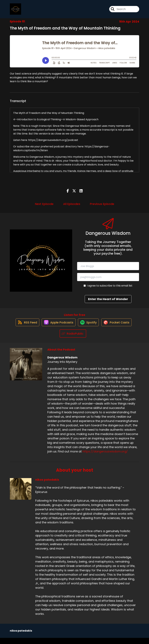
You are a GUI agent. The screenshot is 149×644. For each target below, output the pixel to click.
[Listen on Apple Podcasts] (57, 328)
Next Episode (44, 207)
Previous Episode (102, 207)
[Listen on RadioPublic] (73, 340)
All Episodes (72, 207)
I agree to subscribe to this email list (110, 288)
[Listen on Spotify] (89, 328)
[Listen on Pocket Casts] (118, 328)
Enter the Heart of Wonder (108, 302)
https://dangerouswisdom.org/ (105, 458)
